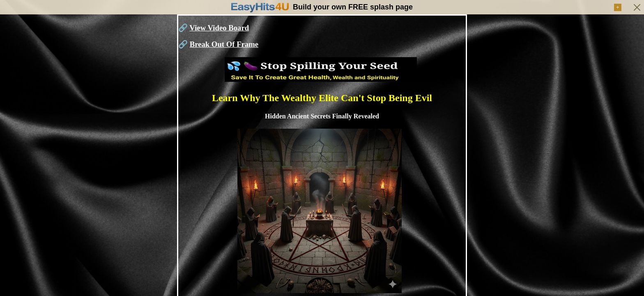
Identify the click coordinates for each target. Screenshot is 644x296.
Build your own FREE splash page (353, 7)
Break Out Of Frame (224, 44)
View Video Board (219, 28)
